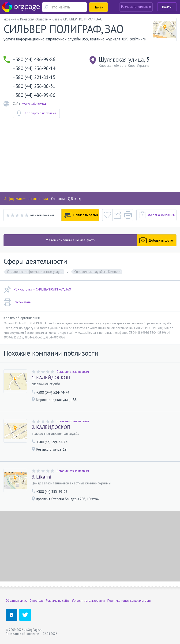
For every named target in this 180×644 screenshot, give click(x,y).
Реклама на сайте (58, 601)
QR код (75, 199)
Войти (167, 7)
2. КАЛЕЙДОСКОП (51, 427)
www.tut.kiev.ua (34, 104)
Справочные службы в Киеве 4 (97, 272)
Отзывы (58, 199)
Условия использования (88, 601)
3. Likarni (41, 477)
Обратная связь (16, 601)
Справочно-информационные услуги (35, 272)
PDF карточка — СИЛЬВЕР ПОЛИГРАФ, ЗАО (37, 290)
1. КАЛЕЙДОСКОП (51, 378)
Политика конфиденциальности (129, 601)
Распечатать (17, 302)
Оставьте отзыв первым (73, 372)
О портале (37, 601)
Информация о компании (26, 199)
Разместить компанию (136, 7)
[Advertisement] (90, 157)
